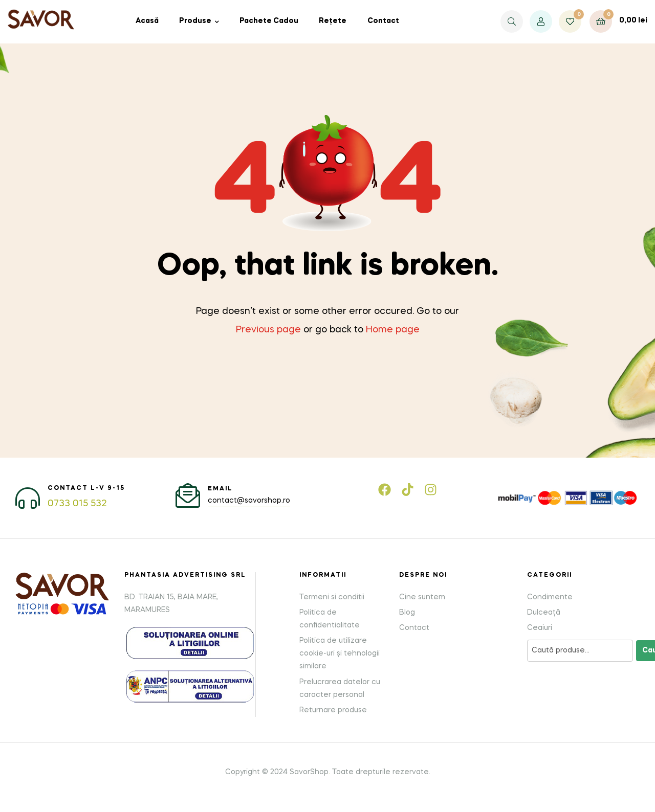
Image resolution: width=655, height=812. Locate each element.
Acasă (147, 21)
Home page (393, 330)
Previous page (268, 330)
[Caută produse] (580, 651)
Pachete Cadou (269, 21)
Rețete (333, 21)
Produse (195, 21)
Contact (383, 21)
